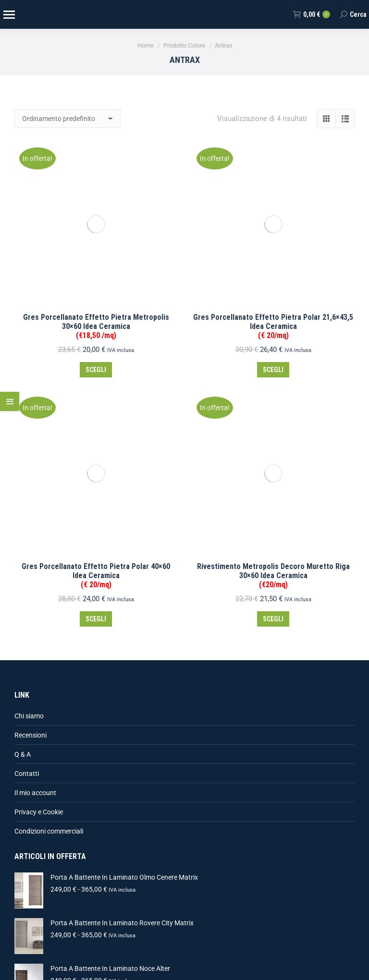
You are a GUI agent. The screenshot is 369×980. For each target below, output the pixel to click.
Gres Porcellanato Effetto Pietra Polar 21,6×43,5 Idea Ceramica (273, 171)
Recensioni (31, 425)
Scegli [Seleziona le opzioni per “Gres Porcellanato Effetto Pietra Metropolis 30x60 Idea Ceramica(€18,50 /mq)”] (96, 215)
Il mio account (35, 483)
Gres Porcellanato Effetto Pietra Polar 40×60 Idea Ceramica (96, 265)
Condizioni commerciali (49, 521)
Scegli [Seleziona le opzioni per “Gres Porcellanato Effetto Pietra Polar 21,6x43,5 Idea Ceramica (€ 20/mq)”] (273, 215)
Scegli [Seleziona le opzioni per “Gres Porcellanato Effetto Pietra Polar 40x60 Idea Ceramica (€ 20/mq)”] (96, 309)
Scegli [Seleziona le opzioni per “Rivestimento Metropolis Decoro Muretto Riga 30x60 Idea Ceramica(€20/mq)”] (273, 309)
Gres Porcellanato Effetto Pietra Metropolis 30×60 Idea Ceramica (96, 171)
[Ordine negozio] (68, 119)
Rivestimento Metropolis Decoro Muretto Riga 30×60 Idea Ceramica (273, 265)
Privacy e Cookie (39, 502)
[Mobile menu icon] (9, 15)
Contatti (27, 463)
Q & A (23, 444)
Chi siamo (29, 406)
